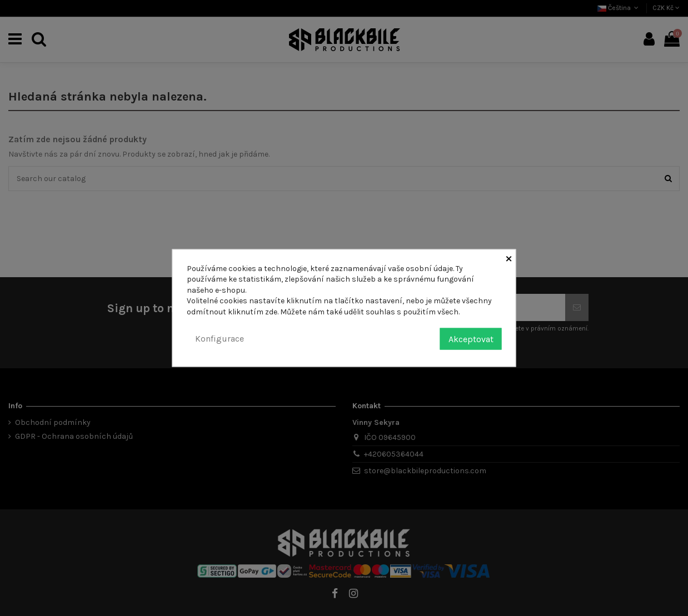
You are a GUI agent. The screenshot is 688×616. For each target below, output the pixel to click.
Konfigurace (220, 339)
